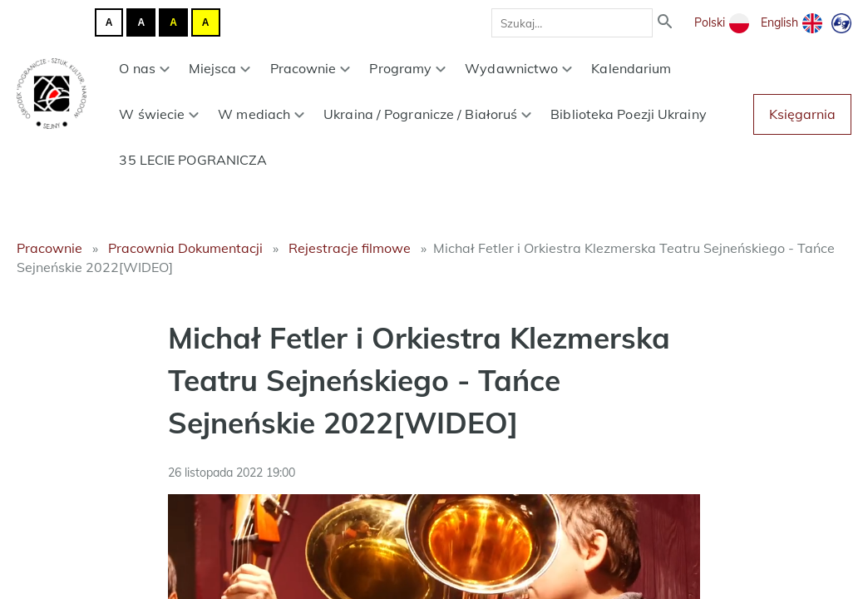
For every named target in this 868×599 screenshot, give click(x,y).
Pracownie (311, 68)
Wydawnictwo (518, 68)
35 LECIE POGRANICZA (193, 160)
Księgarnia (802, 114)
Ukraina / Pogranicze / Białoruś (427, 114)
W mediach (261, 114)
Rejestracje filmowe (350, 248)
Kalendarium (631, 68)
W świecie (159, 114)
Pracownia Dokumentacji (185, 248)
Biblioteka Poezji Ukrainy (629, 114)
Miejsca (220, 68)
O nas (144, 68)
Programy (407, 68)
